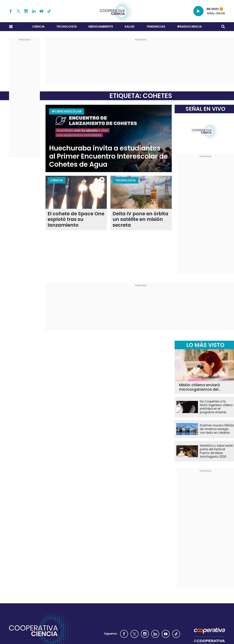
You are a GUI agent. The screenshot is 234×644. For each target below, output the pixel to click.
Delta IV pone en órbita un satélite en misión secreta (140, 219)
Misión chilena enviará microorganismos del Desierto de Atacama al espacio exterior (201, 387)
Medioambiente (101, 27)
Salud (130, 27)
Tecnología (66, 27)
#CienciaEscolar (66, 111)
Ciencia (38, 27)
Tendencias (156, 27)
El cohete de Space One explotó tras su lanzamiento (76, 219)
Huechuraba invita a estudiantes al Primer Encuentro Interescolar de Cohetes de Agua (108, 156)
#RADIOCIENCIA (189, 27)
